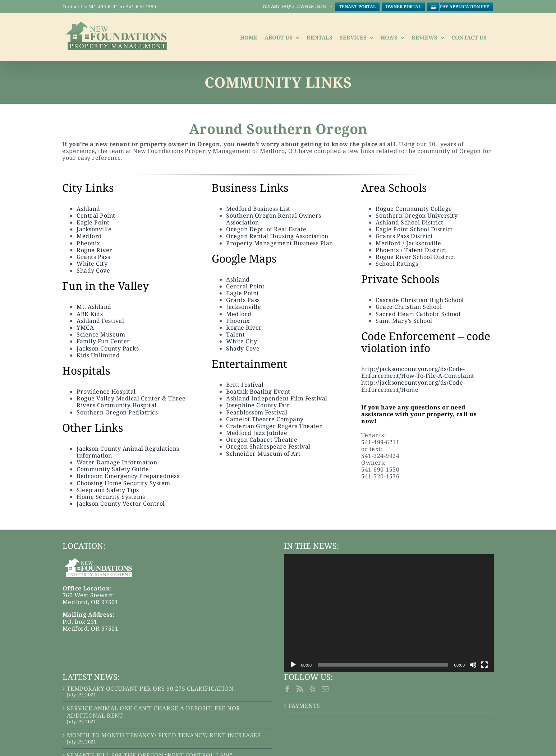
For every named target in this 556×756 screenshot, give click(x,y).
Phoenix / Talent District (411, 250)
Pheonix (88, 243)
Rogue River (95, 250)
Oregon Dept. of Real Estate (266, 229)
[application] (389, 613)
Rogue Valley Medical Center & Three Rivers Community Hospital (131, 402)
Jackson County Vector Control (121, 504)
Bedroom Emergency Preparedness (129, 476)
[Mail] (325, 689)
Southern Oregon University (417, 215)
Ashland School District (410, 222)
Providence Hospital (106, 391)
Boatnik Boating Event (258, 391)
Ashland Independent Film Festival (277, 398)
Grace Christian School (409, 307)
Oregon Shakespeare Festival (268, 446)
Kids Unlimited (98, 355)
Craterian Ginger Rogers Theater (274, 426)
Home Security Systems (111, 497)
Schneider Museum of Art (263, 454)
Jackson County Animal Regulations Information (128, 452)
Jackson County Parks (108, 348)
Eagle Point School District (414, 229)
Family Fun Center (103, 341)
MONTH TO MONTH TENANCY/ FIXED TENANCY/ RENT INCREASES (164, 735)
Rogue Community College (414, 209)
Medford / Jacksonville (408, 243)
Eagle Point (93, 222)
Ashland (88, 209)
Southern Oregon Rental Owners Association (274, 219)
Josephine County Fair (258, 405)
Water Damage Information (117, 462)
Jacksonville (94, 229)
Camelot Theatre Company (265, 419)
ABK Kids (90, 314)
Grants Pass (93, 257)
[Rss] (300, 689)
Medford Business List (258, 209)
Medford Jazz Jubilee (257, 433)
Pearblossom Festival (257, 412)
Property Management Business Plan (280, 243)
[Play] (293, 665)
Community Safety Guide (113, 469)
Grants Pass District (404, 236)
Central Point (96, 215)
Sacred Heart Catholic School (418, 314)
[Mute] (473, 665)
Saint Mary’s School (404, 321)
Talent (235, 334)
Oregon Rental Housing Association (277, 236)
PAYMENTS (304, 706)
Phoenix (238, 321)
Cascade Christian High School (420, 300)
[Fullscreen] (484, 665)
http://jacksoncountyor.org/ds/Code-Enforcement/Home (413, 386)
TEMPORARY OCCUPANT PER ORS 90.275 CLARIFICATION (150, 689)
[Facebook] (288, 689)
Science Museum (101, 334)
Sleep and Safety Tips (108, 490)
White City (92, 264)
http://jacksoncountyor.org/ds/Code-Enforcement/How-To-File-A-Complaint (418, 372)
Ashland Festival (100, 321)
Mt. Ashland (94, 307)
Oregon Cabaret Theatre (262, 440)
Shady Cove (93, 270)
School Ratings (397, 264)
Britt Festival (245, 385)
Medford (89, 236)
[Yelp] (313, 689)
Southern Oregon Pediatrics (117, 412)
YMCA (85, 328)
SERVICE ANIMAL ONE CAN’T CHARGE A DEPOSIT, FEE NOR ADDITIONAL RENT (154, 712)
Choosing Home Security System (123, 483)
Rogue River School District (416, 257)
